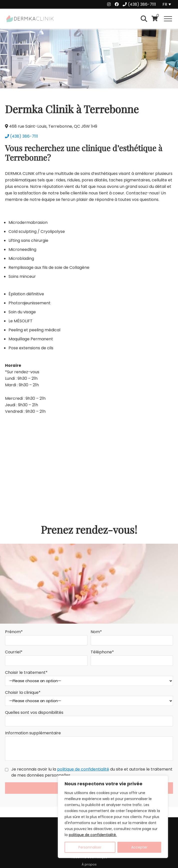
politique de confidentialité (83, 769)
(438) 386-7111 (22, 136)
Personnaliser (90, 847)
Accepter (139, 847)
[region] (113, 817)
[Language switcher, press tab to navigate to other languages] (167, 4)
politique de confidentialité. (93, 835)
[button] (168, 19)
